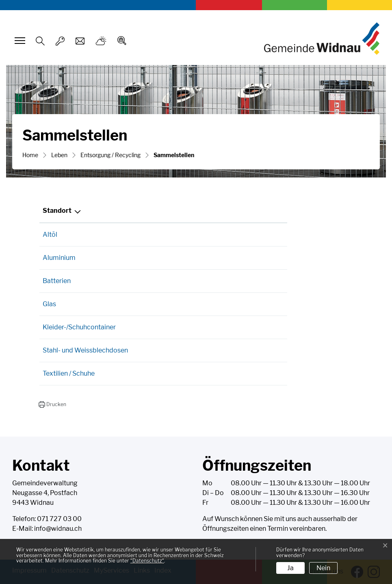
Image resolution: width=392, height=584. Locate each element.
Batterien (57, 281)
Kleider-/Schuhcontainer (79, 327)
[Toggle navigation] (19, 41)
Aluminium (59, 258)
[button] (52, 404)
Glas (49, 304)
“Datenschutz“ (147, 561)
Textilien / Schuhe (69, 373)
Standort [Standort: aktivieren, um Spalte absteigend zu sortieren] (57, 211)
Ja (290, 568)
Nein (323, 568)
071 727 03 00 (59, 519)
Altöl (50, 235)
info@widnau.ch (58, 529)
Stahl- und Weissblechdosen (85, 350)
